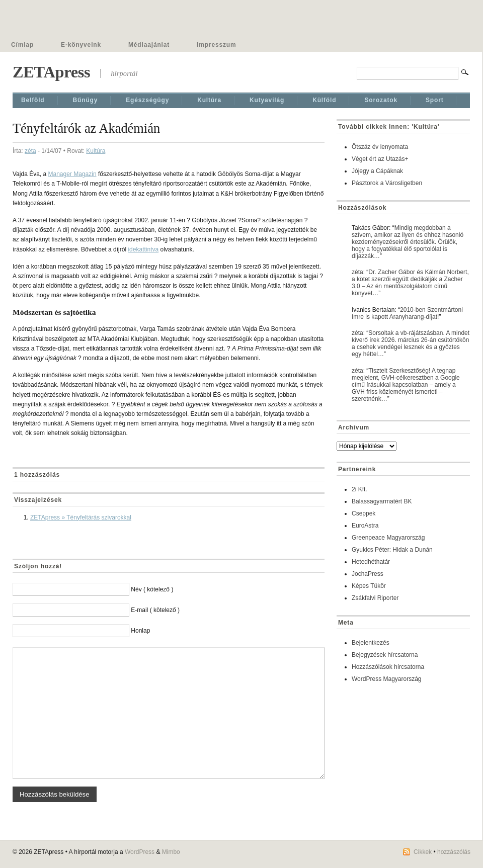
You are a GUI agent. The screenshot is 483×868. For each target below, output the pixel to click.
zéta (30, 151)
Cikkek (423, 852)
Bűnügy (86, 100)
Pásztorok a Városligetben (387, 183)
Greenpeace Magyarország (388, 538)
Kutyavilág (267, 100)
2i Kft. (359, 489)
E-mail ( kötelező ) (155, 610)
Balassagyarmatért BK (382, 501)
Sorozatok (381, 100)
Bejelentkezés (371, 643)
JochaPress (368, 574)
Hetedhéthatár (371, 562)
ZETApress (51, 72)
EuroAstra (365, 526)
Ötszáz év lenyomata (380, 147)
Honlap (140, 631)
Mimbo (171, 852)
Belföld (33, 100)
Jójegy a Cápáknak (377, 171)
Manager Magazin (72, 174)
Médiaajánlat (149, 45)
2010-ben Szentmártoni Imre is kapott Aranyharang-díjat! (407, 313)
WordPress (140, 852)
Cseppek (364, 513)
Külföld (324, 100)
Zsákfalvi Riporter (375, 598)
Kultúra (209, 100)
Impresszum (216, 45)
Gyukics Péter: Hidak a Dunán (392, 550)
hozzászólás (454, 852)
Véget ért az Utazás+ (380, 159)
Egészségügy (147, 100)
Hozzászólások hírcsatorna (388, 667)
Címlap (22, 45)
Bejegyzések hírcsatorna (385, 655)
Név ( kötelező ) (152, 589)
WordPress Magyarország (387, 679)
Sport (435, 100)
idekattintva (143, 249)
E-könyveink (81, 45)
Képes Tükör (369, 586)
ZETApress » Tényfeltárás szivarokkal (81, 517)
